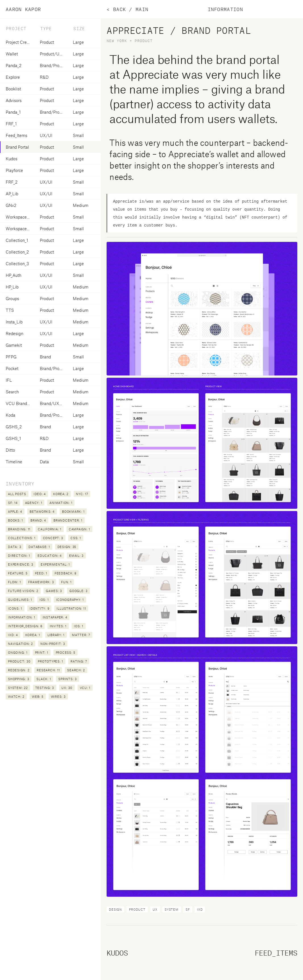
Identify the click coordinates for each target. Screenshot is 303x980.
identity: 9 (39, 608)
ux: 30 (67, 688)
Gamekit (14, 345)
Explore (13, 77)
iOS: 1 (44, 600)
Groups (12, 298)
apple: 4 (15, 511)
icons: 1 (15, 608)
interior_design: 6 (25, 626)
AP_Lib (12, 194)
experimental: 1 (55, 564)
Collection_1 (17, 240)
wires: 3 (58, 696)
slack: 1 (44, 679)
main (142, 9)
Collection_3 (17, 263)
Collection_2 (17, 252)
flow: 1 (14, 582)
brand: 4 (38, 520)
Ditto (10, 450)
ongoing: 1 (18, 652)
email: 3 (76, 556)
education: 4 (50, 556)
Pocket (12, 368)
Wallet (12, 54)
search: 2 (76, 670)
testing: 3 (45, 688)
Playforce (14, 170)
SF (188, 909)
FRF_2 (12, 182)
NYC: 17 (82, 494)
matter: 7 (81, 635)
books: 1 (15, 520)
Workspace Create (23, 229)
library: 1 (56, 635)
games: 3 (54, 591)
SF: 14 (13, 503)
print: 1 (42, 652)
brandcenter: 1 (68, 520)
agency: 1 (34, 503)
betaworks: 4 (42, 511)
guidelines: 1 (20, 600)
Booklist (13, 89)
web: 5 (38, 696)
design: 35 (67, 547)
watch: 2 (16, 696)
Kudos (12, 159)
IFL (9, 380)
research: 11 (48, 670)
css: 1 (76, 538)
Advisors (14, 100)
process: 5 (66, 652)
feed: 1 (41, 573)
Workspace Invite (22, 217)
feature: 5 (18, 573)
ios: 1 (79, 626)
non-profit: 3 (53, 644)
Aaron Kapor (23, 9)
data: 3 (14, 547)
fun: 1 (66, 582)
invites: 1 (58, 626)
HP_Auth (14, 275)
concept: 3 (53, 538)
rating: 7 (79, 661)
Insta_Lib (14, 322)
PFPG (11, 357)
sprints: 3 (68, 679)
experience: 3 (21, 564)
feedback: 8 (66, 573)
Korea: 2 (61, 494)
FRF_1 (11, 124)
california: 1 (50, 529)
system (172, 909)
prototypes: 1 (50, 661)
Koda (11, 415)
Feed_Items (16, 135)
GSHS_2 (14, 427)
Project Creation (21, 42)
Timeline (14, 462)
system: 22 (18, 688)
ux (155, 909)
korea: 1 (33, 635)
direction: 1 (19, 556)
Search (12, 392)
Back (120, 9)
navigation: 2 (20, 644)
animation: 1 (61, 503)
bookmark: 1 (73, 511)
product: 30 (19, 661)
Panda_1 (13, 112)
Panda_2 (14, 65)
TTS (10, 310)
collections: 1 (22, 538)
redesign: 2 (19, 670)
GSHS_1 (13, 438)
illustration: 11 (71, 608)
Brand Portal (17, 147)
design (115, 909)
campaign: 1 (79, 529)
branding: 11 (19, 529)
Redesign (14, 333)
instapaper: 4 (55, 617)
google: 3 (78, 591)
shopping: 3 (18, 679)
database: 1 (39, 547)
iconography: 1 (70, 600)
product (137, 909)
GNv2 (11, 205)
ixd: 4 (13, 635)
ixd (200, 909)
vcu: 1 (85, 688)
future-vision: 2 (23, 591)
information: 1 (22, 617)
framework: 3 (41, 582)
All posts (17, 494)
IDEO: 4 (40, 494)
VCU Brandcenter (22, 403)
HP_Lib (12, 287)
